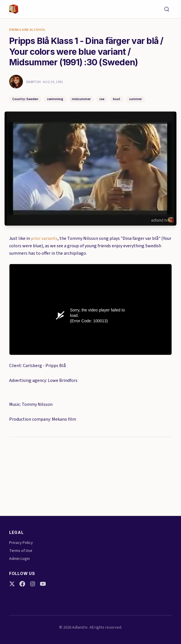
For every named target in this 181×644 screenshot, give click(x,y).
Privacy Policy (21, 543)
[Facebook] (22, 584)
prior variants (44, 238)
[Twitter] (12, 584)
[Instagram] (33, 584)
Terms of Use (21, 551)
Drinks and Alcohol (27, 30)
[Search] (167, 9)
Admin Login (19, 559)
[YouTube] (43, 584)
